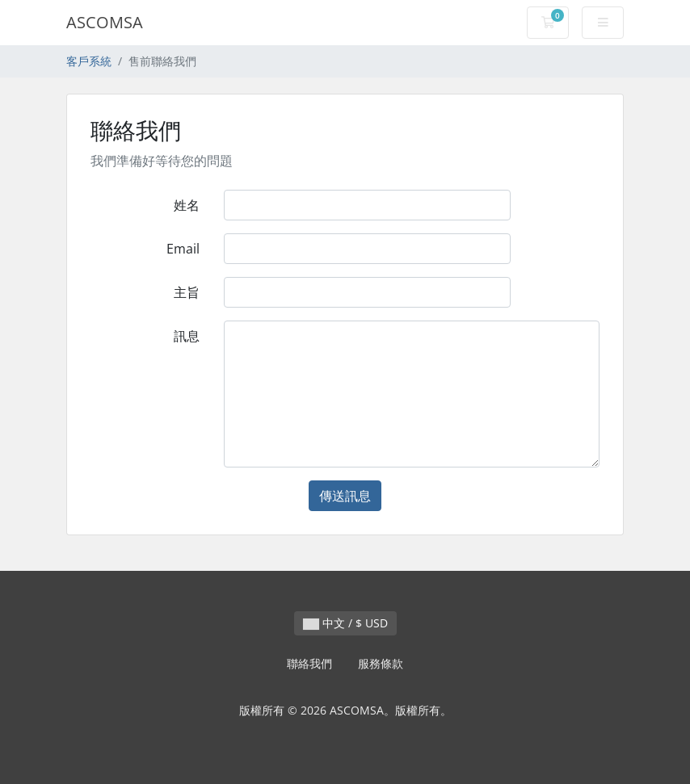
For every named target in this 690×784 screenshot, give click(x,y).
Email (183, 249)
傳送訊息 (345, 496)
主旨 (187, 292)
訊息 (187, 336)
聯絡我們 (309, 663)
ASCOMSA (105, 22)
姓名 (187, 205)
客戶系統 (89, 61)
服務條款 (381, 663)
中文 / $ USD (345, 623)
